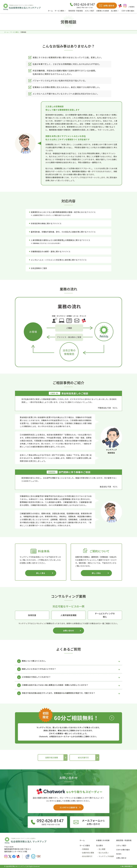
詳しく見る (41, 573)
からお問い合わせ (93, 822)
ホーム (50, 11)
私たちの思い (104, 853)
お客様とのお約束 (103, 11)
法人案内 (114, 11)
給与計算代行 (83, 758)
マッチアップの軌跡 (106, 856)
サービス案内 (59, 11)
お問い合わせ (69, 631)
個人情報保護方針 (127, 866)
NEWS (130, 7)
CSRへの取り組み (128, 11)
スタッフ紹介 (90, 11)
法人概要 (102, 849)
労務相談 (86, 849)
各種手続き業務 (52, 758)
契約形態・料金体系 (76, 11)
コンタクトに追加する (68, 807)
